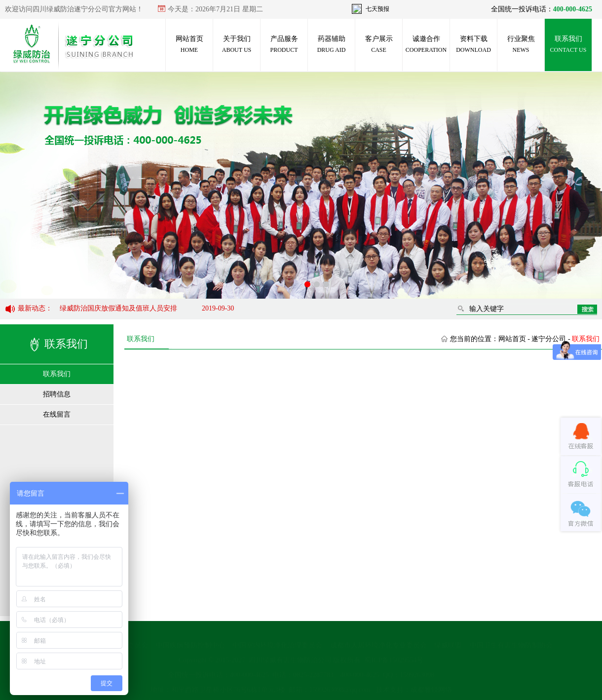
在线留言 (57, 414)
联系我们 (568, 44)
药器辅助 (332, 44)
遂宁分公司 (549, 339)
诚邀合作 (426, 44)
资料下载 (473, 44)
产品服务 (284, 44)
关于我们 (237, 44)
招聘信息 (57, 394)
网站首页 (189, 44)
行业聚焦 (521, 44)
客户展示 (379, 44)
